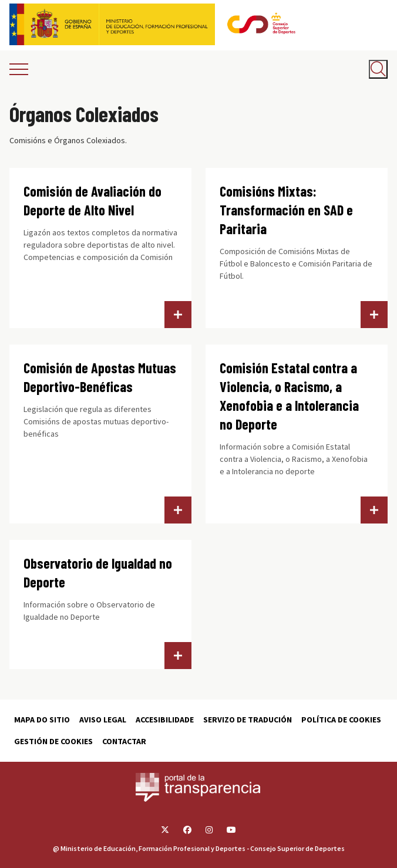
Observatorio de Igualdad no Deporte (98, 573)
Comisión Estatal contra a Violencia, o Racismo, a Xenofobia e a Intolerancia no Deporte (289, 396)
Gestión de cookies (53, 741)
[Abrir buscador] (378, 69)
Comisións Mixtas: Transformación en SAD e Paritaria (286, 210)
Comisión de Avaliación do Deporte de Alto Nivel (92, 200)
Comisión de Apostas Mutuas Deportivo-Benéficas (100, 377)
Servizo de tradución (248, 720)
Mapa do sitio (42, 720)
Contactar (124, 741)
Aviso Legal (103, 720)
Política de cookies (341, 720)
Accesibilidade (165, 720)
